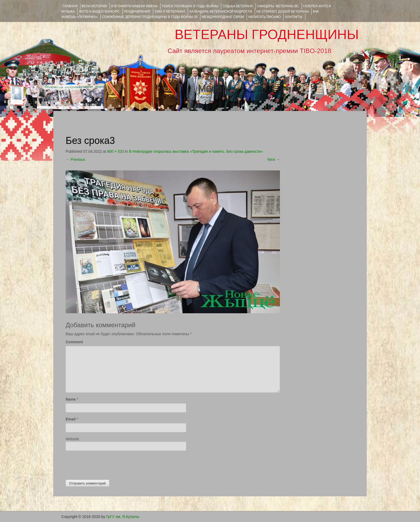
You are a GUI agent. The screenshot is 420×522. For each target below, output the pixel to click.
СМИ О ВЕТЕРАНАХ (170, 12)
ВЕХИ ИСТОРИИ (94, 6)
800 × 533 (116, 151)
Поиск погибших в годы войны (190, 6)
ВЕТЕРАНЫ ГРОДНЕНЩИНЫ (267, 35)
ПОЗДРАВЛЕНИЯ (137, 12)
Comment (74, 342)
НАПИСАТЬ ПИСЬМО (265, 17)
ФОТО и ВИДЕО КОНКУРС (99, 12)
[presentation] (106, 464)
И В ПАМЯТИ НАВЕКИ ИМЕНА (134, 6)
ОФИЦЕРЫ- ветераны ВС (278, 6)
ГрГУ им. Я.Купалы (123, 517)
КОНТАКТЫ (294, 17)
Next (274, 159)
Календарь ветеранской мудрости (221, 12)
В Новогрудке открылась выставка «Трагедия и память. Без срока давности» (196, 151)
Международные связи (223, 17)
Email (71, 419)
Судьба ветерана (238, 6)
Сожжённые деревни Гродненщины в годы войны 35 (150, 17)
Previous (75, 159)
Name (71, 399)
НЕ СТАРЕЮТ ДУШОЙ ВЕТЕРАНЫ (282, 12)
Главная (70, 6)
